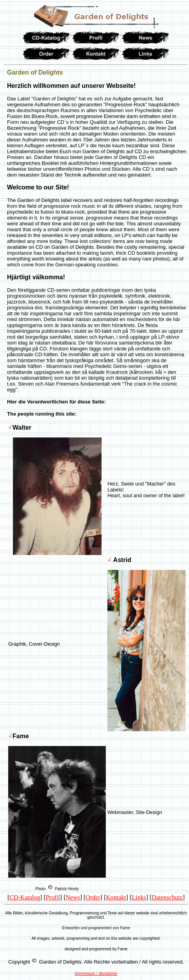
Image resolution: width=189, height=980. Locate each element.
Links (139, 897)
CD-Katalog (25, 897)
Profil (53, 897)
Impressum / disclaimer (96, 973)
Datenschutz (167, 897)
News (73, 897)
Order (93, 897)
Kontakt (116, 897)
